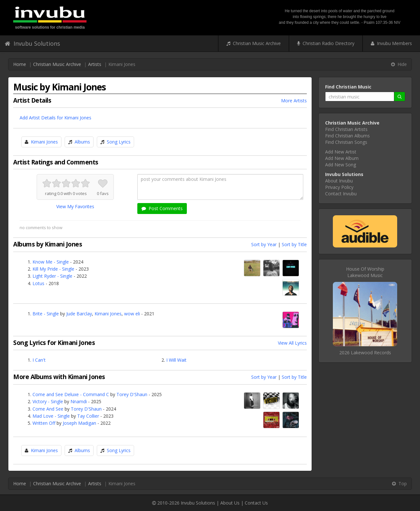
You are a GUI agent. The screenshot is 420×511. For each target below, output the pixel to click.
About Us (230, 503)
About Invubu (339, 181)
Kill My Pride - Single (53, 269)
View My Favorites (75, 206)
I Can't (39, 360)
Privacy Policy (339, 187)
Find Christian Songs (346, 142)
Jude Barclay (79, 314)
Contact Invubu (341, 194)
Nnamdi (79, 401)
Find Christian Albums (347, 136)
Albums (82, 142)
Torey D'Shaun (132, 394)
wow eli (132, 314)
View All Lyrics (292, 343)
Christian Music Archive (254, 43)
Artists (95, 64)
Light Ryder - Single (52, 276)
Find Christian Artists (346, 129)
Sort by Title (294, 244)
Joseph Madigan (79, 423)
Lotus (38, 283)
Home (20, 64)
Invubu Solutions (32, 43)
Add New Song (341, 165)
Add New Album (342, 158)
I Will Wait (176, 360)
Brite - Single (46, 314)
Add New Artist (341, 152)
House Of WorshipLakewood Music (365, 272)
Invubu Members (391, 43)
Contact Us (256, 503)
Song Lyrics (119, 142)
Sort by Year (264, 244)
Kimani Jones (44, 142)
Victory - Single (48, 401)
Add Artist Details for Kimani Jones (55, 118)
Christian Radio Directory (326, 43)
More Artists (294, 101)
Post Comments (162, 208)
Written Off (44, 423)
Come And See (48, 409)
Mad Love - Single (51, 416)
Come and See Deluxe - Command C (71, 394)
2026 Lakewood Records (365, 353)
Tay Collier (88, 416)
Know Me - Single (51, 262)
